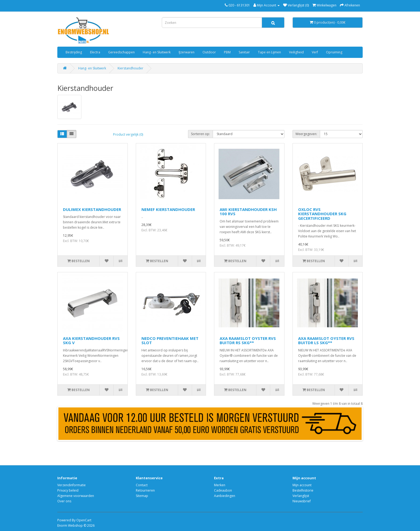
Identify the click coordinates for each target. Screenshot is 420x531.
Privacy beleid (68, 490)
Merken (220, 485)
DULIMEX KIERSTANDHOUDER (92, 209)
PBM (227, 52)
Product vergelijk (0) (128, 134)
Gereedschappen (121, 52)
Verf (315, 52)
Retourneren (145, 490)
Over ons (64, 501)
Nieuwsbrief (302, 501)
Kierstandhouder (130, 68)
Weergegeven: (306, 134)
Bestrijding (74, 52)
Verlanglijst (301, 496)
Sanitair (244, 52)
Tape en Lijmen (269, 52)
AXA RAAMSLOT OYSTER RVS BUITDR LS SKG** (326, 341)
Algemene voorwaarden (76, 496)
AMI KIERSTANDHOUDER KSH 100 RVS (248, 212)
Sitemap (142, 496)
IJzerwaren (187, 52)
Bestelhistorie (303, 490)
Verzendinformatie (72, 485)
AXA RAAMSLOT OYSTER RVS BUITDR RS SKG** (248, 341)
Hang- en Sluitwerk (157, 52)
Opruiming (334, 52)
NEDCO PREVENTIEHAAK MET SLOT (170, 341)
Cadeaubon (223, 490)
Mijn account (302, 485)
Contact (142, 485)
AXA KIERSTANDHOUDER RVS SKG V (91, 341)
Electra (95, 52)
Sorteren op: (200, 134)
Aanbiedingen (225, 496)
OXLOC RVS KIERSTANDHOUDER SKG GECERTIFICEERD (322, 214)
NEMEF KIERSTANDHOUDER (168, 209)
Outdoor (209, 52)
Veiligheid (296, 52)
